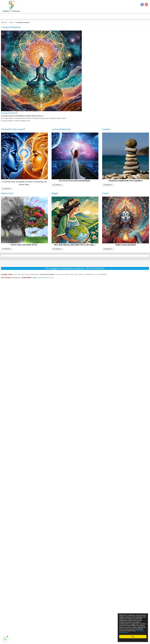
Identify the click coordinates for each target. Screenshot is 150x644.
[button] (5, 639)
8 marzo (105, 193)
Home (5, 22)
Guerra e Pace (7, 193)
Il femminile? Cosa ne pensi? (13, 129)
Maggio (55, 193)
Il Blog (11, 22)
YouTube (146, 5)
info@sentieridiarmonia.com (45, 278)
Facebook (142, 5)
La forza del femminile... (61, 129)
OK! (133, 637)
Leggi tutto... (7, 188)
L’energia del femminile (9, 113)
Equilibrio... (107, 129)
